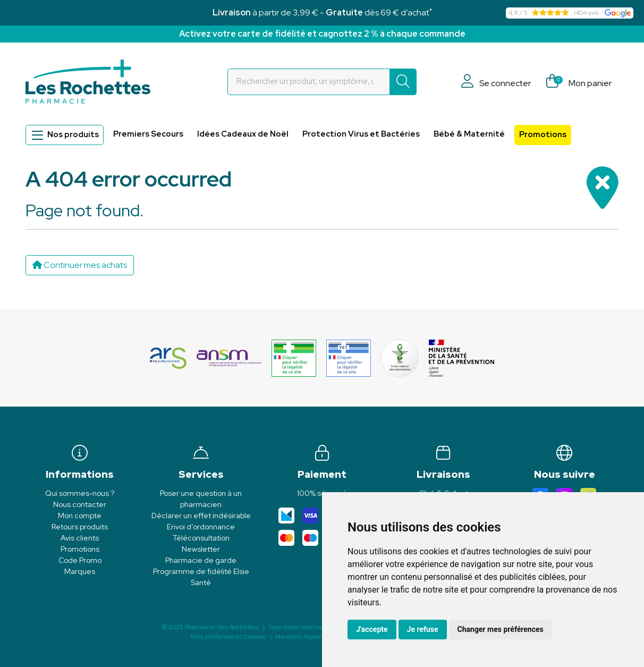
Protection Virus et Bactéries (361, 134)
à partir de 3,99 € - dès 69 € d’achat (322, 12)
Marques (80, 571)
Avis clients (80, 538)
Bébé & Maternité (469, 134)
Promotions (543, 134)
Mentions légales (300, 637)
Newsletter (201, 549)
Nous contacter (80, 504)
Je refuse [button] (423, 629)
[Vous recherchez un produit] (309, 82)
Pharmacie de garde (201, 560)
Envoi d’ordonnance (201, 527)
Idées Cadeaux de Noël (243, 134)
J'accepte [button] (372, 629)
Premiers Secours (148, 134)
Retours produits (80, 527)
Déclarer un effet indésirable (201, 516)
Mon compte (80, 516)
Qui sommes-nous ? (80, 493)
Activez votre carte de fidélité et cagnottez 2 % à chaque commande (322, 34)
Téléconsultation (201, 538)
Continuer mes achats (80, 265)
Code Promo (80, 560)
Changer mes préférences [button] (501, 629)
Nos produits (65, 135)
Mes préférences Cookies (228, 637)
